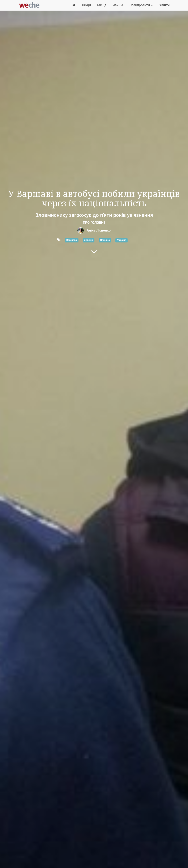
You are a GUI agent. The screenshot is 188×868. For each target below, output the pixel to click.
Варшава (72, 240)
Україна (122, 240)
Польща (105, 240)
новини (89, 240)
